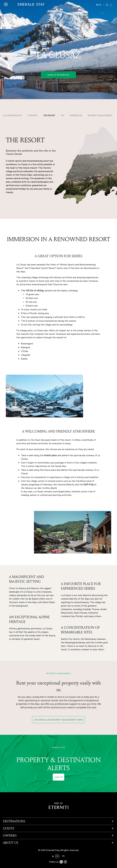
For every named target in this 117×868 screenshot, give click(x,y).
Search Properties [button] (58, 75)
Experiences (76, 115)
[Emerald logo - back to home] (25, 4)
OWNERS (10, 828)
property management (100, 115)
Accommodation (12, 115)
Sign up (58, 770)
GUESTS (9, 821)
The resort (49, 115)
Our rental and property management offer (58, 712)
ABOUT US (11, 835)
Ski (63, 115)
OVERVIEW (33, 115)
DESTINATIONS (14, 814)
